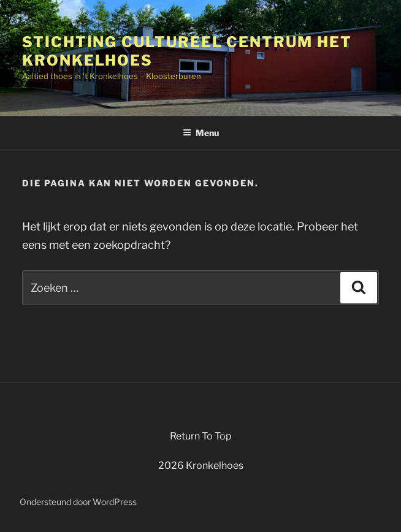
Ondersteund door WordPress (78, 502)
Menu (201, 133)
